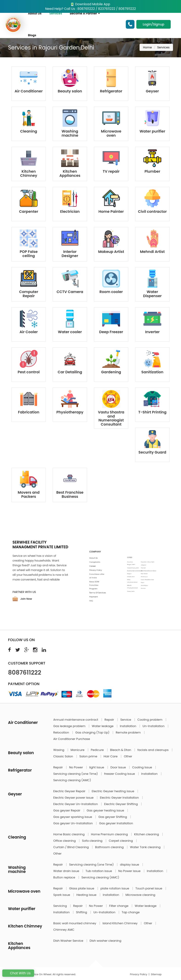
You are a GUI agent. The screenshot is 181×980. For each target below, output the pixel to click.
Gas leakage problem (70, 726)
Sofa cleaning (93, 841)
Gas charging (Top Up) (93, 732)
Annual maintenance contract (76, 720)
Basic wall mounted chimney (75, 923)
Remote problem (129, 732)
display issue (130, 865)
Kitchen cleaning (147, 834)
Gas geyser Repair (67, 810)
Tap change (131, 912)
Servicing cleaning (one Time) (76, 774)
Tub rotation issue (99, 871)
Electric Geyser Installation (120, 798)
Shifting (82, 912)
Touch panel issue (149, 888)
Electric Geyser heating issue (113, 791)
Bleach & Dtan (121, 750)
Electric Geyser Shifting (122, 804)
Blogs (32, 35)
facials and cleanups (153, 750)
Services (56, 13)
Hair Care (111, 756)
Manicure (78, 750)
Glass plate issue (82, 888)
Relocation (62, 732)
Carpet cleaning (121, 841)
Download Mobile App (90, 4)
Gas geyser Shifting (113, 817)
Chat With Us (18, 973)
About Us (35, 13)
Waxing (59, 750)
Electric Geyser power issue (74, 798)
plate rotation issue (115, 888)
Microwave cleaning (140, 895)
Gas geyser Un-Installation (74, 823)
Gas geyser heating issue (106, 810)
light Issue (97, 767)
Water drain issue (67, 871)
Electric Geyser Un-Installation (76, 804)
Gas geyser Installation (116, 823)
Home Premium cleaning (110, 834)
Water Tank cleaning (146, 847)
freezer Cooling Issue (120, 774)
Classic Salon (64, 756)
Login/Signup (154, 24)
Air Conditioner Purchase (72, 739)
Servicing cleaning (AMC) (72, 780)
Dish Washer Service (69, 941)
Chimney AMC (64, 930)
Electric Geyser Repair (70, 791)
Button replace (65, 877)
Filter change (119, 906)
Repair (110, 720)
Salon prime (89, 756)
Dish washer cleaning (105, 941)
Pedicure (98, 750)
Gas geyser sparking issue (73, 817)
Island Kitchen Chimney (120, 923)
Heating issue (87, 895)
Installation (128, 726)
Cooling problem (150, 720)
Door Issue (119, 767)
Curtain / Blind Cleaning (72, 847)
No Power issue (130, 871)
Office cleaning (65, 841)
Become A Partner (85, 13)
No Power (77, 767)
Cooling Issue (143, 767)
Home (147, 47)
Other (128, 756)
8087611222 (25, 673)
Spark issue (62, 895)
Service (126, 720)
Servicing (61, 906)
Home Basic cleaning (69, 834)
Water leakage (103, 726)
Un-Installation (154, 726)
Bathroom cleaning (110, 847)
